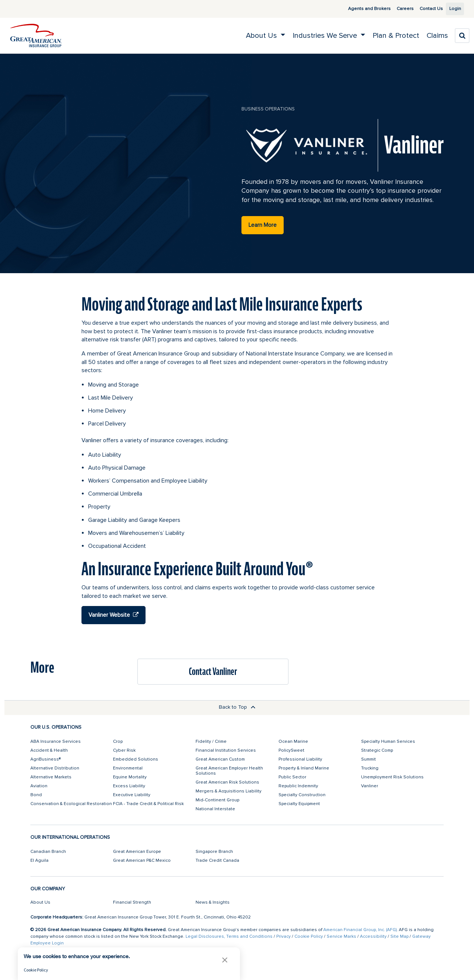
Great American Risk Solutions (227, 782)
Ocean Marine (293, 741)
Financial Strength (132, 902)
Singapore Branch (214, 852)
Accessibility (373, 936)
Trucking (370, 768)
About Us (40, 902)
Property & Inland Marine (304, 768)
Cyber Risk (124, 750)
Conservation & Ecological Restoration (71, 804)
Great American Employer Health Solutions (229, 771)
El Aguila (39, 860)
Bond (36, 795)
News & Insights (213, 902)
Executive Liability (132, 795)
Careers (397, 9)
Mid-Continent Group (217, 800)
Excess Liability (129, 786)
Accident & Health (49, 750)
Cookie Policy (309, 936)
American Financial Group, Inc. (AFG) (360, 930)
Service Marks (341, 936)
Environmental (128, 768)
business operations (268, 109)
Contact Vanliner (213, 672)
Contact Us (423, 9)
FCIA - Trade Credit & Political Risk (148, 804)
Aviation (39, 786)
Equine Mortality (130, 777)
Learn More (263, 225)
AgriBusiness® (46, 759)
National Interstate (215, 809)
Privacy (283, 936)
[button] (225, 960)
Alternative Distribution (55, 768)
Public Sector (292, 777)
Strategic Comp (377, 750)
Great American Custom (220, 759)
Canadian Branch (48, 852)
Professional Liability (300, 759)
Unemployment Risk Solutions (392, 777)
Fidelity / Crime (211, 741)
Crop (118, 741)
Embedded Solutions (136, 759)
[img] (36, 36)
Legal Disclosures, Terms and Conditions (229, 936)
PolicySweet (291, 750)
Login (452, 9)
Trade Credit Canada (217, 860)
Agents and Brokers (361, 9)
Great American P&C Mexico (142, 860)
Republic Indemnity (298, 786)
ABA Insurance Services (56, 741)
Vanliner (370, 786)
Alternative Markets (51, 777)
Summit (368, 759)
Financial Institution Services (226, 750)
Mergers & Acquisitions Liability (228, 791)
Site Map (399, 936)
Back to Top (237, 707)
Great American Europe (137, 852)
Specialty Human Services (388, 741)
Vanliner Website (114, 615)
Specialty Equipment (299, 804)
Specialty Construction (302, 795)
